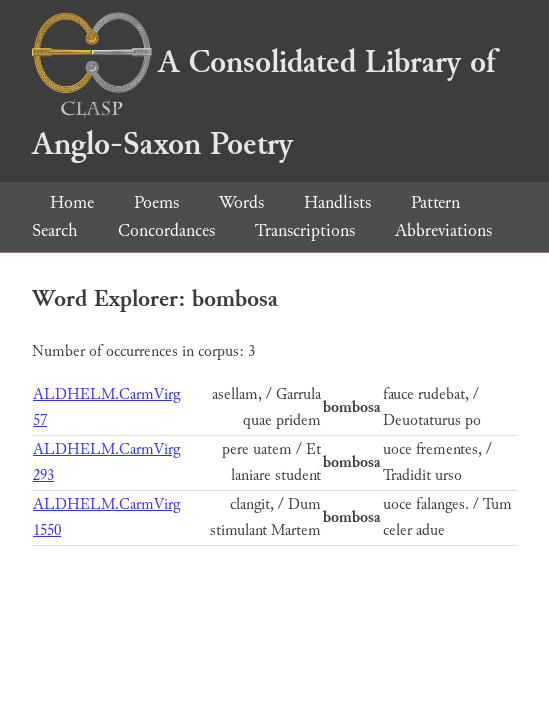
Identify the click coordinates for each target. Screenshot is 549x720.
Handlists (337, 202)
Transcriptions (305, 230)
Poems (156, 202)
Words (241, 202)
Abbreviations (443, 230)
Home (72, 202)
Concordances (166, 230)
